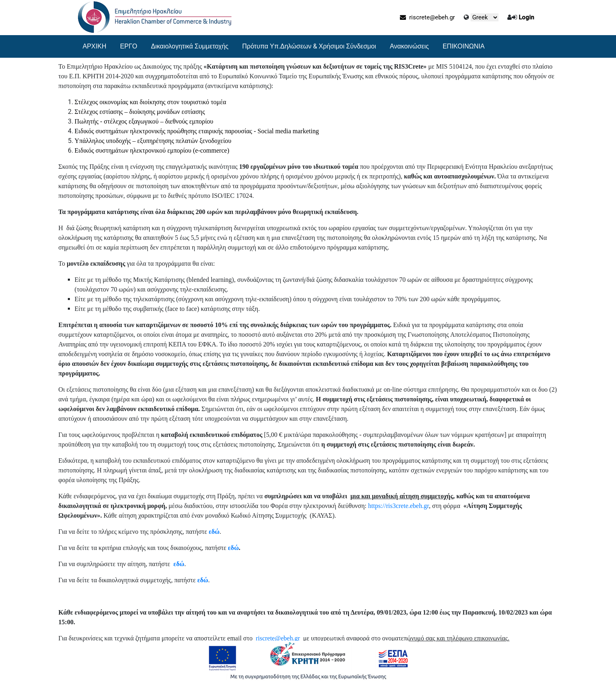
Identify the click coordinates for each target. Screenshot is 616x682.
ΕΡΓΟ (129, 46)
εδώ (214, 532)
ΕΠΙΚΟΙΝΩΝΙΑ (464, 46)
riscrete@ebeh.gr (427, 17)
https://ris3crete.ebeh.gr (398, 506)
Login (526, 17)
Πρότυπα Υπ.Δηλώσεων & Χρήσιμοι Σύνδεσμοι (309, 46)
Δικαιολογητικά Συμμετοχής (190, 46)
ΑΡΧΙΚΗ (95, 46)
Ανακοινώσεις (409, 46)
